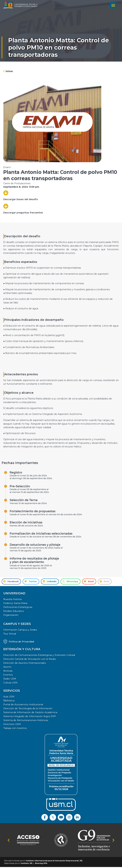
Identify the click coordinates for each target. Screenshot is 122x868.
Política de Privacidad (21, 643)
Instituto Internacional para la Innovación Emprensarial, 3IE (54, 862)
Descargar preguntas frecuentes (23, 214)
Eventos (8, 676)
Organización (11, 616)
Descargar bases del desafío (21, 200)
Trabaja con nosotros (15, 729)
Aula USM (9, 698)
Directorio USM (12, 725)
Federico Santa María (15, 604)
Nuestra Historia (12, 600)
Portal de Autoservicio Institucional (23, 705)
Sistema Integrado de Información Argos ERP (30, 717)
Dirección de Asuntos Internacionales (25, 664)
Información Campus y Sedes (20, 631)
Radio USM (10, 680)
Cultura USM (10, 684)
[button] (113, 5)
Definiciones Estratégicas (18, 608)
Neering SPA (41, 864)
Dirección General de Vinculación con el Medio (30, 660)
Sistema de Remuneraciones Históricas (26, 721)
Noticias (8, 672)
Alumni (7, 668)
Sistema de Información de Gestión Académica (30, 713)
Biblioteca (9, 702)
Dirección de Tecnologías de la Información (28, 709)
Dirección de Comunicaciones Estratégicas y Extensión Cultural (39, 656)
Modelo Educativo (14, 612)
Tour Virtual (10, 635)
